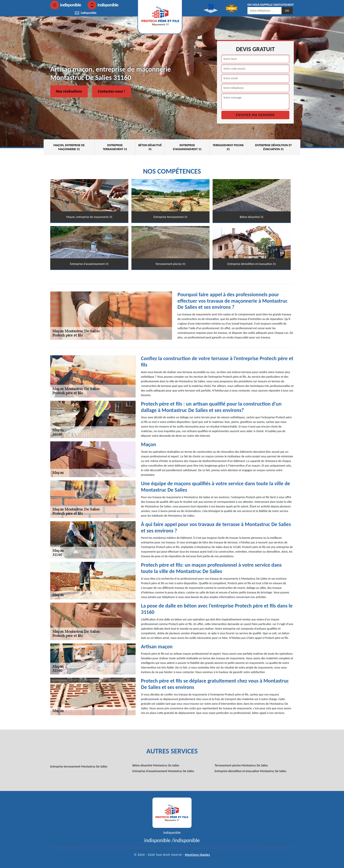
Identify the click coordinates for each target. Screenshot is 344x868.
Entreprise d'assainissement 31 (187, 147)
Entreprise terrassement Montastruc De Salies (79, 766)
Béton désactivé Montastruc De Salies (156, 765)
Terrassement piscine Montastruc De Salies (241, 765)
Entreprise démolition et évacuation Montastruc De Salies (250, 771)
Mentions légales (198, 855)
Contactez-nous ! (112, 91)
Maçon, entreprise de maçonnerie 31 (69, 147)
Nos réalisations (69, 91)
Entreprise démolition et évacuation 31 (273, 147)
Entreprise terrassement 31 (115, 147)
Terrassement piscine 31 (228, 147)
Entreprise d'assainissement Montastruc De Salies (163, 771)
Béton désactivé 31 (150, 147)
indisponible (66, 5)
